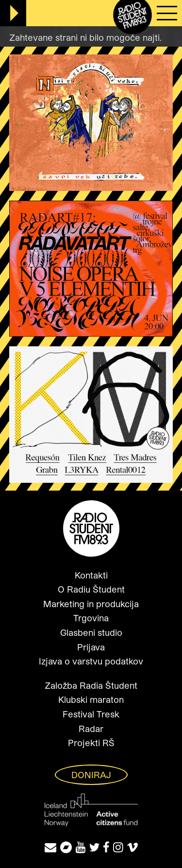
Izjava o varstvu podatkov (91, 661)
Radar (91, 729)
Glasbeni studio (91, 632)
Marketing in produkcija (91, 604)
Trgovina (91, 618)
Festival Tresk (91, 714)
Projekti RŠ (91, 743)
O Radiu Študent (91, 589)
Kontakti (91, 575)
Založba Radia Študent (91, 685)
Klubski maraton (91, 699)
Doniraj (91, 775)
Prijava (91, 647)
